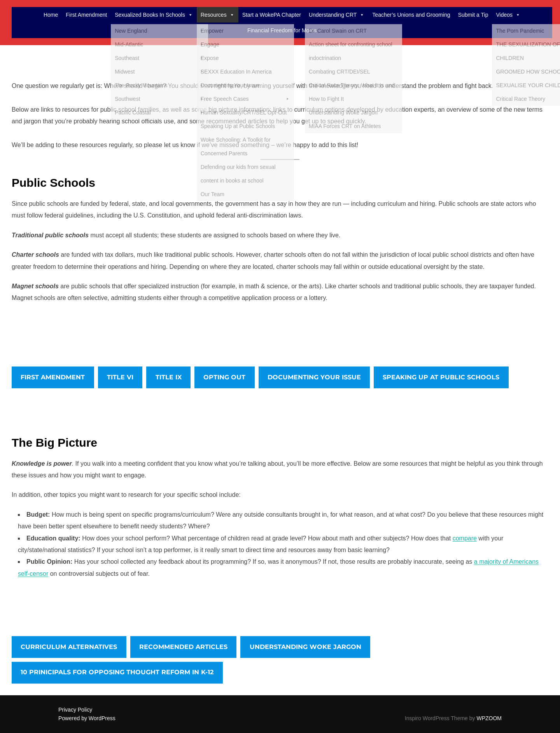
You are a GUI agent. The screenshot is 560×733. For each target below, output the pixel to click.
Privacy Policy (75, 710)
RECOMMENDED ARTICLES (183, 647)
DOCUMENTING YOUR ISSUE (314, 377)
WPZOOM (489, 718)
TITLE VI (120, 377)
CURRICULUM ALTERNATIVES (69, 647)
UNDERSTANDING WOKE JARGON (305, 647)
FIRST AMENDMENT (53, 377)
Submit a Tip (473, 15)
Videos (508, 15)
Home (51, 15)
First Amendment (86, 15)
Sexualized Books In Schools (154, 15)
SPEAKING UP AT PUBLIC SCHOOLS (441, 377)
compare (465, 538)
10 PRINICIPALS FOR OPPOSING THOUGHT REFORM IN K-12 (117, 672)
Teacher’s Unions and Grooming (411, 15)
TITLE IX (169, 377)
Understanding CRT (337, 15)
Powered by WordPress (87, 718)
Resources (218, 15)
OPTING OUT (224, 377)
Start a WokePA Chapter (272, 15)
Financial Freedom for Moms (282, 30)
